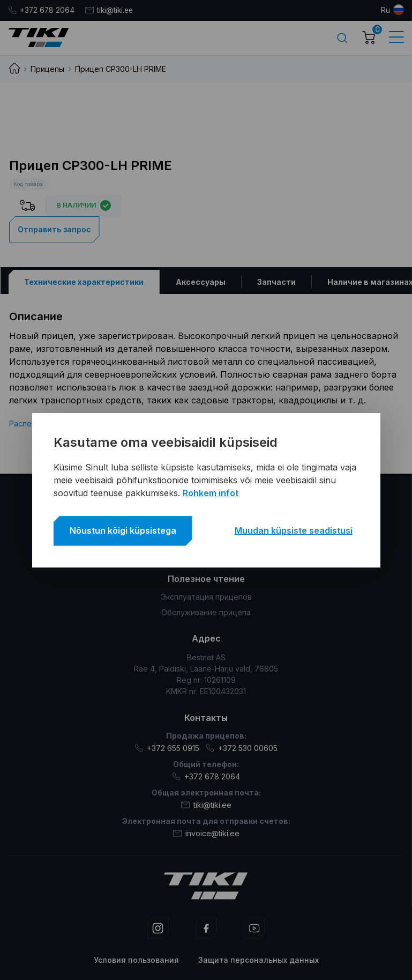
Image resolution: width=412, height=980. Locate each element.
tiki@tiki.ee (111, 10)
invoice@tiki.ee (206, 833)
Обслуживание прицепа (206, 612)
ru (385, 10)
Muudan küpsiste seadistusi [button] (294, 530)
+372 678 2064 (42, 10)
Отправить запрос (54, 229)
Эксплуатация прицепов (206, 597)
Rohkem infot (211, 493)
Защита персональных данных (259, 959)
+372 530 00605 (242, 747)
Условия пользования (136, 959)
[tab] (84, 281)
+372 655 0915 (167, 747)
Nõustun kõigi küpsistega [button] (123, 530)
